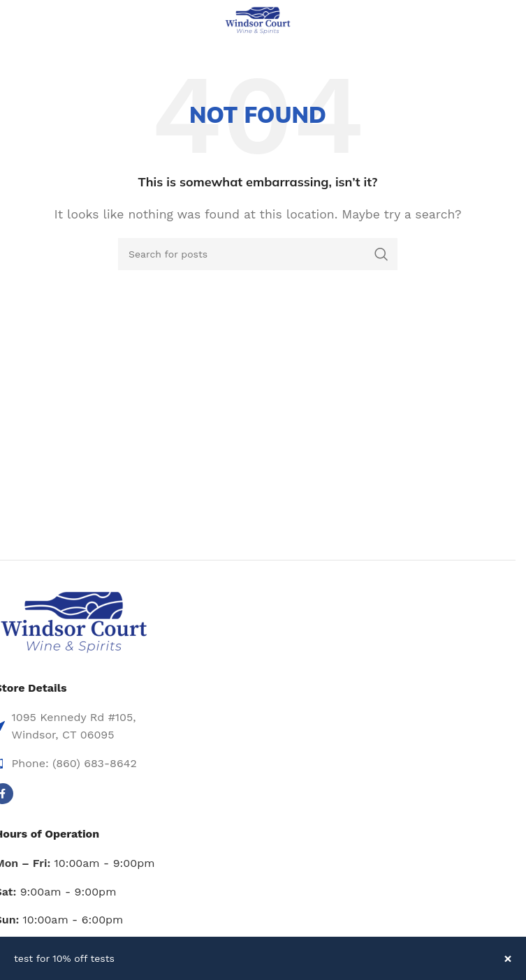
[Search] (258, 254)
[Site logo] (258, 20)
